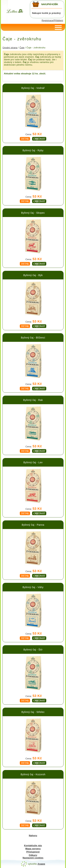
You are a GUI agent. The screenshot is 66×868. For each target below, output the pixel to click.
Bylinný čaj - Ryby (33, 150)
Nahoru (33, 835)
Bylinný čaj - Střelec (33, 712)
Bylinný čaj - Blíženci (33, 338)
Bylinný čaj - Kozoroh (33, 774)
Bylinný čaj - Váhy (33, 587)
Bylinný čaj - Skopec (33, 213)
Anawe (41, 864)
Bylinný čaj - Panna (33, 525)
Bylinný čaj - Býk (33, 275)
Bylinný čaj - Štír (33, 650)
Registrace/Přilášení (52, 20)
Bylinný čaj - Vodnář (33, 88)
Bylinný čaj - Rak (33, 400)
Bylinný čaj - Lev (33, 462)
